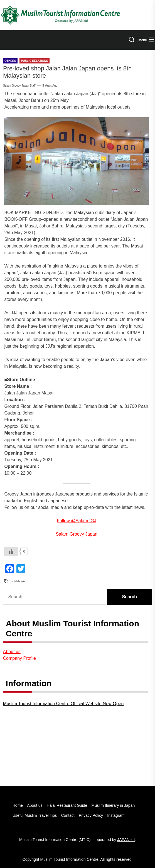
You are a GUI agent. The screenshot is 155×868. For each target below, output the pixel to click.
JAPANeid (126, 840)
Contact (68, 815)
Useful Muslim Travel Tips (35, 815)
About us (12, 652)
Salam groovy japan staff (19, 86)
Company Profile (19, 658)
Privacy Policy (91, 815)
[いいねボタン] (11, 551)
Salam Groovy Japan (76, 534)
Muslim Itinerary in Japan (113, 805)
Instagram (116, 815)
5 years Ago (50, 86)
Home (18, 805)
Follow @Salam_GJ (77, 521)
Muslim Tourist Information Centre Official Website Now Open (63, 704)
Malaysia (20, 581)
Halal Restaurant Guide (67, 805)
